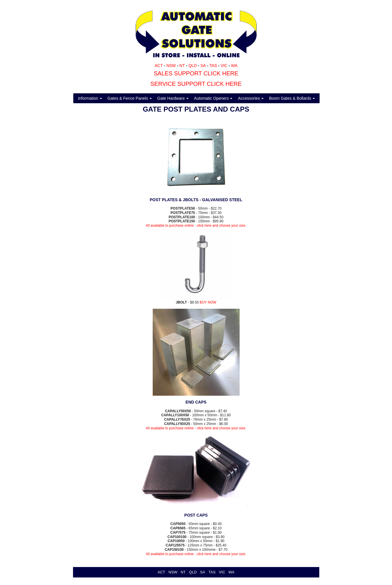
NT (182, 66)
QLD (193, 66)
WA (234, 66)
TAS (213, 66)
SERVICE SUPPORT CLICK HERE (196, 84)
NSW (171, 66)
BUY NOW (208, 302)
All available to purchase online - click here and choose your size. (196, 226)
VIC (224, 66)
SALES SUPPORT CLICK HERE (196, 73)
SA (203, 66)
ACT (159, 66)
